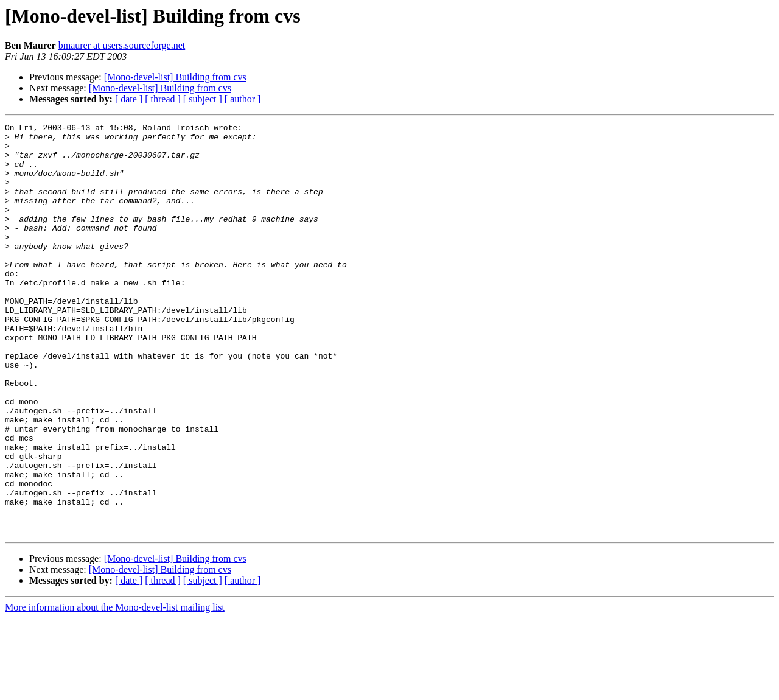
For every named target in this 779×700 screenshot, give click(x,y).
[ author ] (243, 99)
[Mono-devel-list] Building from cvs (175, 77)
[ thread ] (163, 99)
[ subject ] (203, 99)
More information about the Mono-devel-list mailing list (115, 689)
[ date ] (129, 99)
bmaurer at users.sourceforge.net (122, 45)
